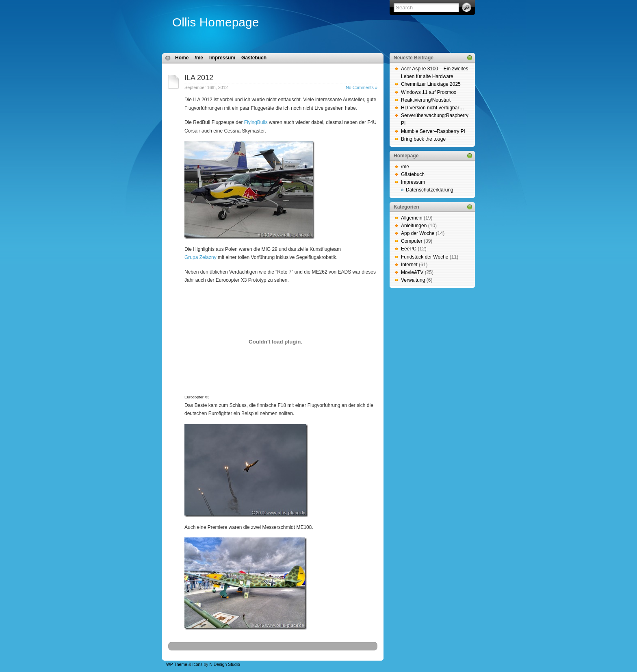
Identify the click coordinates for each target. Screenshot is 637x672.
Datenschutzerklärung (430, 190)
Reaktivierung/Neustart (426, 100)
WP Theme (177, 664)
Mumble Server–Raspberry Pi (433, 131)
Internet (409, 265)
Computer (412, 241)
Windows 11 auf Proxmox (429, 92)
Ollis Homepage (216, 22)
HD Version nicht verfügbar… (432, 108)
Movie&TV (412, 272)
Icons (198, 664)
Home (182, 58)
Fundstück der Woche (425, 257)
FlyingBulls (256, 122)
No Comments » (362, 87)
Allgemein (412, 218)
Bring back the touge (423, 139)
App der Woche (418, 233)
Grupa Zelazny (200, 257)
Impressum (222, 58)
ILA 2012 (199, 78)
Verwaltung (413, 280)
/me (199, 58)
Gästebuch (254, 58)
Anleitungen (414, 226)
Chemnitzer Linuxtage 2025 (431, 84)
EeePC (409, 249)
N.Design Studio (224, 664)
